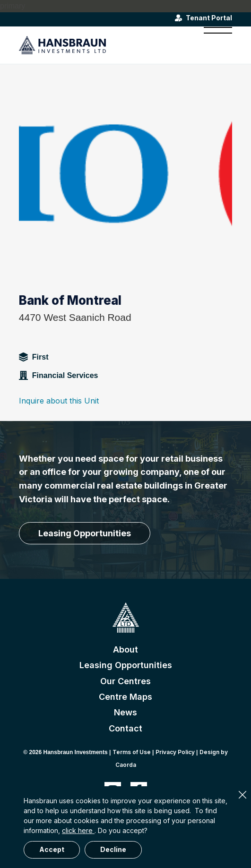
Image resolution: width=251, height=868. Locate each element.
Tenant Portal (209, 18)
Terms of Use (132, 752)
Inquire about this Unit (59, 401)
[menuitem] (213, 45)
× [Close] (242, 795)
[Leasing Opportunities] (85, 533)
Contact (125, 728)
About (125, 649)
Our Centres (125, 681)
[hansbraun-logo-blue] (104, 45)
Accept (52, 849)
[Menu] (213, 45)
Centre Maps (125, 697)
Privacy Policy (175, 752)
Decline (113, 849)
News (125, 712)
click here (78, 830)
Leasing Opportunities (126, 665)
